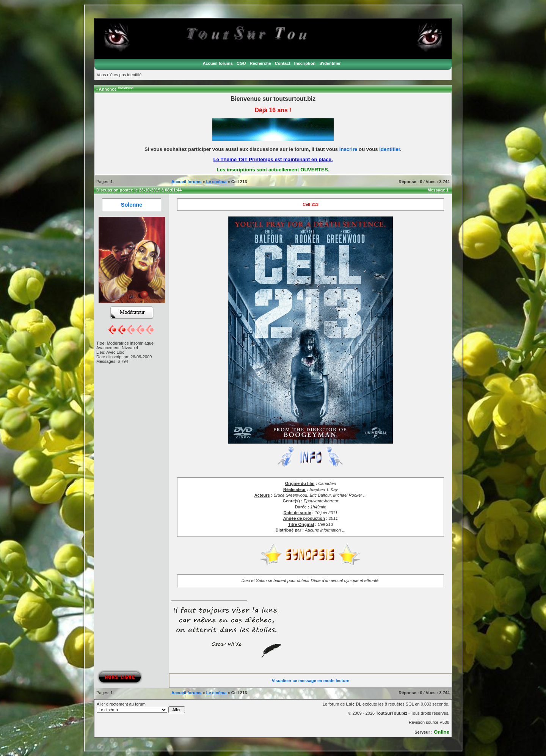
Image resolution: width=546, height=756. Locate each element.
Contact (283, 63)
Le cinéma (217, 182)
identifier (390, 149)
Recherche (260, 63)
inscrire (348, 149)
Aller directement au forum (141, 707)
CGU (241, 63)
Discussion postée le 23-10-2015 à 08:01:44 (139, 190)
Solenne (132, 205)
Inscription (305, 63)
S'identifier (330, 63)
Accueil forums (217, 63)
